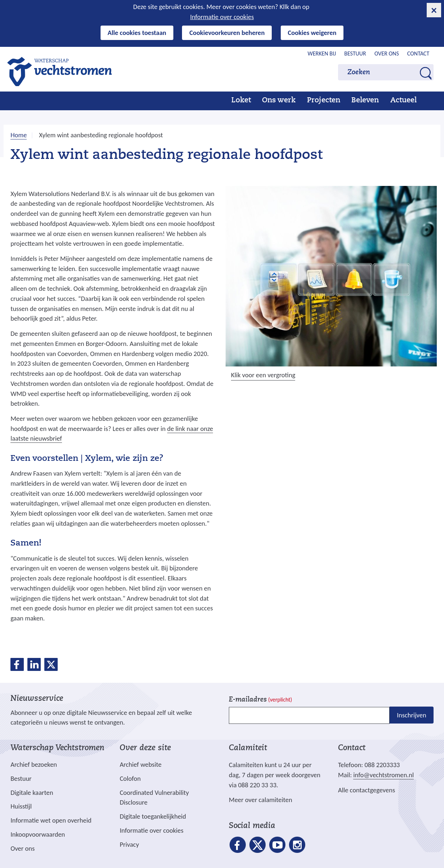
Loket (241, 101)
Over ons (387, 54)
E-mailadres (260, 700)
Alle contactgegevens (367, 790)
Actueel (403, 101)
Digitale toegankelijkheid (153, 816)
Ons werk (279, 101)
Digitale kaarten (32, 793)
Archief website (141, 764)
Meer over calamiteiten (261, 800)
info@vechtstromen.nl (383, 775)
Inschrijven (411, 715)
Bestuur (355, 54)
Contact (418, 54)
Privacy (129, 844)
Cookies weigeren (312, 33)
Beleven (365, 101)
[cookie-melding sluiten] (434, 10)
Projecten (324, 101)
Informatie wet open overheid (51, 820)
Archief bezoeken (34, 764)
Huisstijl (21, 806)
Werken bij (322, 54)
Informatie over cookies (222, 17)
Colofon (130, 778)
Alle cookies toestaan (137, 33)
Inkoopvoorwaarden (38, 834)
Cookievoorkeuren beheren (227, 33)
